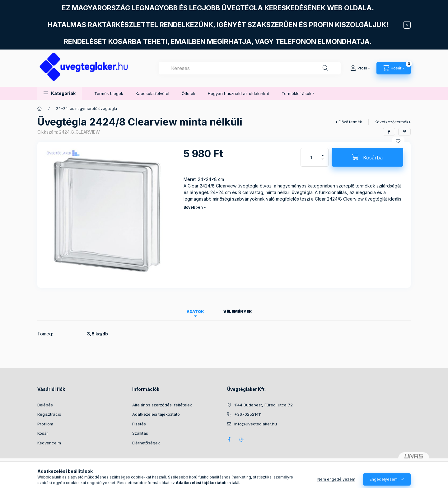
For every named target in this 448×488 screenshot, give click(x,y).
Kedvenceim (49, 443)
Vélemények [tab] (238, 312)
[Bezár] (407, 25)
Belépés (45, 405)
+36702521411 (248, 414)
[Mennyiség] (311, 157)
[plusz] (323, 153)
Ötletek (189, 93)
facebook (229, 439)
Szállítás (140, 433)
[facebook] (389, 132)
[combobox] (250, 68)
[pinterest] (404, 132)
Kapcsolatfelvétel (152, 93)
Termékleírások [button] (296, 93)
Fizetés (139, 424)
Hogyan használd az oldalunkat (238, 93)
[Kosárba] (367, 157)
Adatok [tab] (195, 312)
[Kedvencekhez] (398, 141)
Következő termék (392, 122)
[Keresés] (325, 68)
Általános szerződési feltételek (162, 405)
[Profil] (360, 68)
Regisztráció (49, 414)
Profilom (45, 424)
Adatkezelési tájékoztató (156, 414)
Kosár (43, 433)
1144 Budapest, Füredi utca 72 (264, 405)
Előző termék (350, 122)
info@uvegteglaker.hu (256, 424)
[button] (60, 93)
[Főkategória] (40, 109)
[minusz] (323, 162)
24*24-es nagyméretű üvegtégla (86, 109)
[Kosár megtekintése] (394, 68)
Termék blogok (109, 93)
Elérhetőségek (146, 443)
